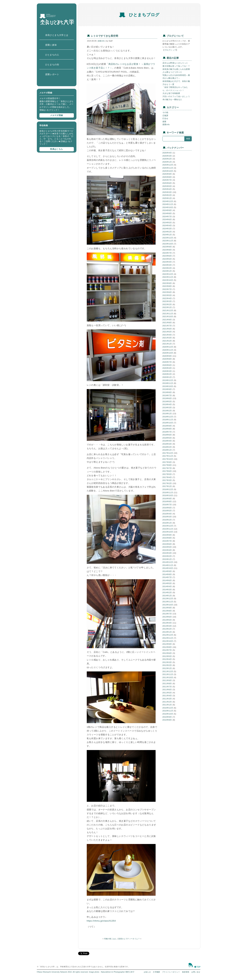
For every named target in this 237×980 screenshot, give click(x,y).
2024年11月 (168, 204)
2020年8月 (167, 359)
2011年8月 (167, 684)
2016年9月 (167, 499)
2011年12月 (168, 671)
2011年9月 (167, 680)
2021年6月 (167, 329)
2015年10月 (168, 532)
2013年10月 (168, 605)
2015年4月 (167, 550)
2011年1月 (167, 705)
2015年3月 (167, 553)
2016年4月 (167, 514)
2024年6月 (167, 219)
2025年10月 (168, 171)
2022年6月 (167, 292)
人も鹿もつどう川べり (172, 72)
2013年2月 (167, 629)
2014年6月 (167, 580)
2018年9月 (167, 426)
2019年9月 (167, 389)
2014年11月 (168, 565)
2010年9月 (167, 717)
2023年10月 (168, 244)
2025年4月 (167, 189)
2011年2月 (167, 702)
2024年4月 (167, 225)
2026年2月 (167, 159)
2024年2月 (167, 232)
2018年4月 (167, 441)
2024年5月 (167, 223)
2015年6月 (167, 544)
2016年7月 (167, 505)
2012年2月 (167, 665)
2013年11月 (168, 602)
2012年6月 (167, 653)
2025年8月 (167, 177)
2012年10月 (168, 641)
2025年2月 (167, 195)
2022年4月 (167, 298)
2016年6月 (167, 508)
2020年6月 (167, 365)
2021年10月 (168, 316)
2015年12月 (168, 526)
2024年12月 (168, 201)
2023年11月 (168, 241)
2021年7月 (167, 326)
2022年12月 (168, 274)
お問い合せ (196, 972)
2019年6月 (167, 398)
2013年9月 (167, 608)
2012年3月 (167, 662)
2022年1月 (167, 307)
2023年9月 (167, 247)
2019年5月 (167, 401)
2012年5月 (167, 656)
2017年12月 (168, 453)
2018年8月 (167, 429)
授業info (101, 41)
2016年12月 (168, 489)
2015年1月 (167, 559)
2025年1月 (167, 198)
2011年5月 (167, 693)
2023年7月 (167, 253)
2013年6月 (167, 617)
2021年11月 (168, 314)
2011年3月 (167, 699)
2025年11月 (168, 168)
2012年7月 (167, 650)
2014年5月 (167, 583)
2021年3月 (167, 338)
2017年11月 (168, 456)
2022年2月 (167, 304)
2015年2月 (167, 556)
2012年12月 (168, 635)
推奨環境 (186, 972)
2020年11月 (168, 350)
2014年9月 (167, 571)
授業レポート (52, 74)
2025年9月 (167, 174)
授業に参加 (51, 45)
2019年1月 (167, 414)
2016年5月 (167, 511)
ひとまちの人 (52, 55)
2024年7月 (167, 217)
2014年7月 (167, 577)
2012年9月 (167, 644)
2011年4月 (167, 696)
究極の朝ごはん (110, 939)
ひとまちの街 (52, 65)
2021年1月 (167, 344)
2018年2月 (167, 447)
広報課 (165, 115)
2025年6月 (167, 183)
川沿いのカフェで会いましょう (176, 96)
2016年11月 (168, 492)
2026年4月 (167, 153)
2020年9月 (167, 356)
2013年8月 (167, 611)
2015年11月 (168, 529)
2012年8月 (167, 647)
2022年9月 (167, 283)
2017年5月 (167, 474)
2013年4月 (167, 623)
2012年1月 (167, 668)
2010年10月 (168, 714)
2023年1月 (167, 271)
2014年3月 (167, 590)
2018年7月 (167, 432)
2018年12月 (168, 417)
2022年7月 (167, 289)
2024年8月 (167, 213)
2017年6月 (167, 471)
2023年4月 (167, 262)
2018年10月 (168, 423)
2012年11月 (168, 638)
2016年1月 (167, 523)
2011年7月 (167, 687)
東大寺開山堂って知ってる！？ (176, 66)
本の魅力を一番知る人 (172, 99)
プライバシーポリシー (171, 972)
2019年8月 (167, 392)
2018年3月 (167, 444)
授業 (164, 122)
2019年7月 (167, 395)
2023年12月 (168, 238)
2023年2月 (167, 268)
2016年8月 (167, 501)
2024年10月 (168, 207)
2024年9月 (167, 210)
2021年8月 (167, 323)
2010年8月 (167, 720)
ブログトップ (170, 50)
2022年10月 (168, 280)
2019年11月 (168, 383)
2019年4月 (167, 404)
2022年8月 (167, 286)
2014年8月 (167, 574)
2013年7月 (167, 614)
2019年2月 (167, 411)
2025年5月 (167, 186)
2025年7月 (167, 180)
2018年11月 (168, 420)
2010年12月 (168, 708)
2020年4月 (167, 368)
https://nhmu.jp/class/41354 (101, 921)
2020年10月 (168, 353)
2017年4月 (167, 477)
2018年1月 (167, 450)
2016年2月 (167, 520)
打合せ (165, 118)
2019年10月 (168, 386)
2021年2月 (167, 341)
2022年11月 (168, 277)
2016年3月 (167, 517)
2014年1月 (167, 596)
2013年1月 (167, 632)
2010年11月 (168, 711)
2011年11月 (168, 674)
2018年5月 (167, 438)
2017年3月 (167, 480)
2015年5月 (167, 547)
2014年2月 (167, 592)
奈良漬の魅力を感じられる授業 (176, 69)
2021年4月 (167, 335)
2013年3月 (167, 626)
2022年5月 (167, 295)
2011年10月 (168, 677)
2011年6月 (167, 690)
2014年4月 (167, 586)
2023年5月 (167, 259)
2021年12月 (168, 310)
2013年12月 (168, 599)
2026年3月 (167, 156)
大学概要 (156, 972)
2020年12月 (168, 347)
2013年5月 (167, 620)
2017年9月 (167, 462)
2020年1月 (167, 377)
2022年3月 (167, 301)
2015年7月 (167, 541)
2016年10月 (168, 495)
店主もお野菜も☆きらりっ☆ (175, 63)
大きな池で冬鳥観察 (171, 93)
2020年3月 (167, 371)
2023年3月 (167, 265)
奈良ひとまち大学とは (57, 35)
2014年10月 (168, 568)
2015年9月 (167, 535)
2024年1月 (167, 235)
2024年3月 (167, 229)
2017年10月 (168, 459)
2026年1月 (167, 162)
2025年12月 (168, 165)
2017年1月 (167, 486)
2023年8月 (167, 250)
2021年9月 (167, 320)
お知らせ (147, 972)
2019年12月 (168, 380)
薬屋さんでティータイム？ (129, 939)
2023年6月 (167, 256)
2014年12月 (168, 562)
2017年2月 (167, 483)
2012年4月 (167, 659)
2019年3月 (167, 408)
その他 (165, 112)
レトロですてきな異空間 (104, 36)
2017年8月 (167, 465)
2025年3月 (167, 192)
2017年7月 (167, 468)
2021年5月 (167, 332)
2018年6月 (167, 435)
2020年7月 (167, 362)
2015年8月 (167, 538)
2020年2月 (167, 374)
